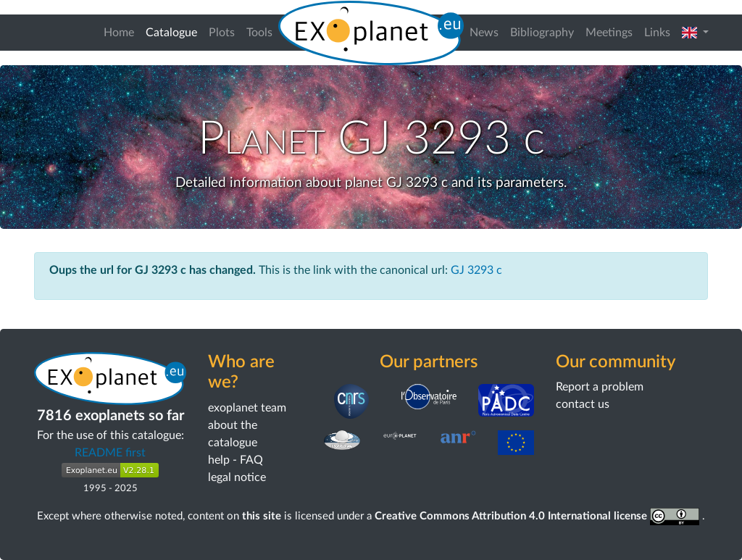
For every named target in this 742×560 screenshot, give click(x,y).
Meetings (609, 33)
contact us (583, 404)
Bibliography (542, 33)
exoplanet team (247, 408)
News (484, 33)
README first (110, 453)
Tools (259, 33)
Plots (222, 33)
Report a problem (600, 387)
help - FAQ (235, 460)
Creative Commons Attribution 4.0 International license (539, 516)
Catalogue (174, 31)
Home (119, 33)
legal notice (237, 477)
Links (657, 33)
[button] (695, 33)
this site (262, 516)
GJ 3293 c (476, 270)
